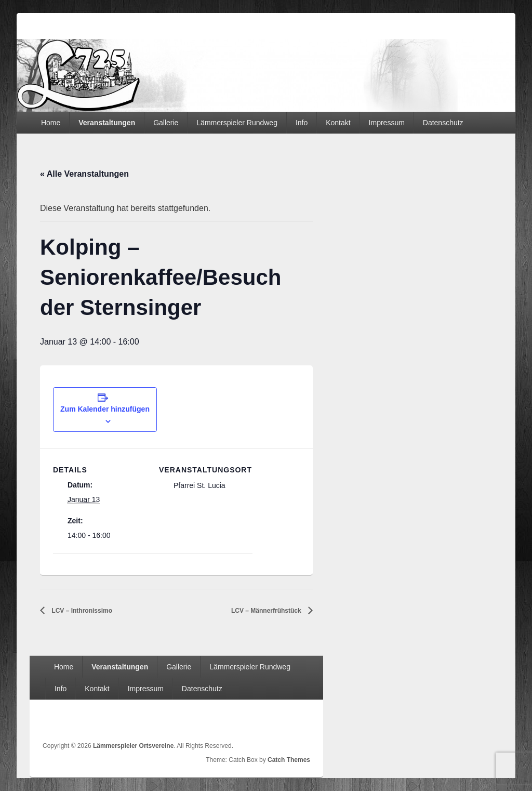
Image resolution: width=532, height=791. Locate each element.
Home (51, 123)
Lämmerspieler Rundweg (237, 123)
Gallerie (166, 123)
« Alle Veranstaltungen (84, 174)
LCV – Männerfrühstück (267, 611)
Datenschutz (443, 123)
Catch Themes (289, 760)
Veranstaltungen (107, 123)
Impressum (387, 123)
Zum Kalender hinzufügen (105, 409)
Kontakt (338, 123)
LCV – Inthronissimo (81, 611)
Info (302, 123)
